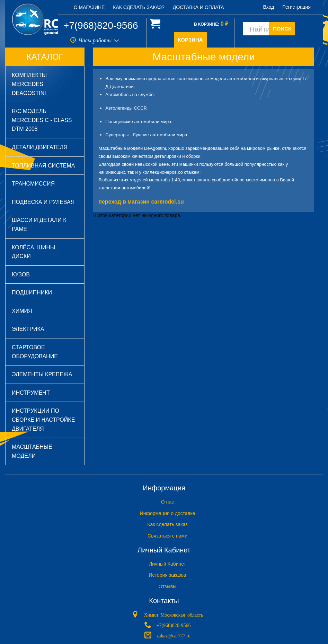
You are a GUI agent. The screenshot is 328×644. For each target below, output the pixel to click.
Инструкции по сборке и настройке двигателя (43, 420)
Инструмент (31, 393)
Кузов (21, 274)
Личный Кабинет (167, 564)
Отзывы (167, 586)
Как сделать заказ (167, 524)
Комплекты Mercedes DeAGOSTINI (29, 84)
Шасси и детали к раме (39, 225)
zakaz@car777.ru (174, 635)
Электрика (28, 329)
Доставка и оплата (198, 7)
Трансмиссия (33, 184)
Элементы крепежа (42, 374)
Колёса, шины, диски (34, 252)
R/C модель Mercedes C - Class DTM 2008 (42, 120)
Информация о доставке (168, 513)
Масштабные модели (32, 451)
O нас (167, 502)
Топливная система (43, 166)
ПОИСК (282, 29)
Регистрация (296, 7)
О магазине (89, 7)
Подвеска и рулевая (43, 202)
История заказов (168, 575)
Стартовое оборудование (35, 352)
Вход (269, 7)
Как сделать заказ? (139, 7)
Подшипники (32, 293)
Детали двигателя (40, 147)
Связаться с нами (167, 536)
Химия (22, 311)
